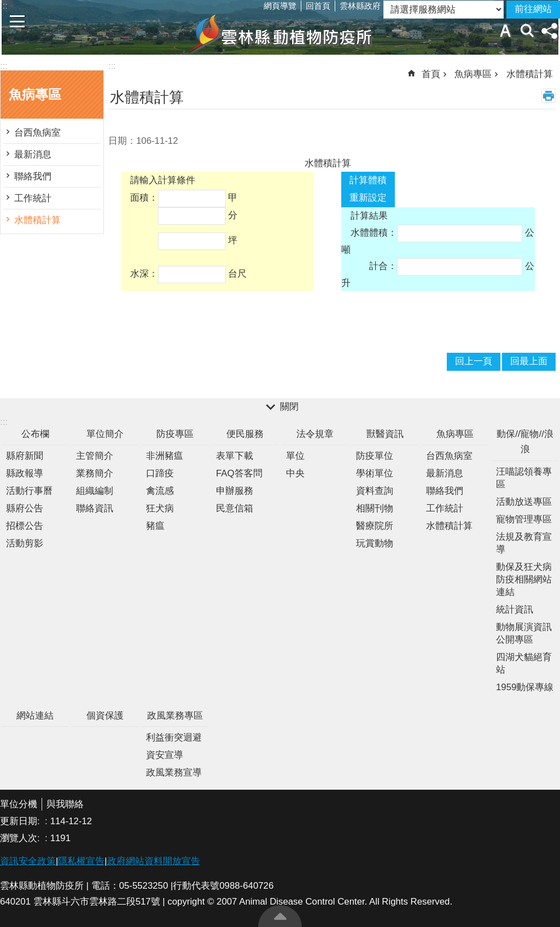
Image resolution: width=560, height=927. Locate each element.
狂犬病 (160, 508)
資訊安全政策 (28, 861)
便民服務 (245, 434)
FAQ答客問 (239, 473)
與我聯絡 (65, 804)
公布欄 (35, 434)
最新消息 (33, 154)
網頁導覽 (280, 6)
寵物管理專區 (524, 519)
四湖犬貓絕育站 (524, 663)
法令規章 (315, 434)
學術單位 (375, 473)
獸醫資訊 (385, 434)
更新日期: (21, 821)
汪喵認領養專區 (524, 478)
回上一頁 (474, 361)
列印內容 (549, 96)
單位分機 (19, 804)
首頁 (431, 74)
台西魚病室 (37, 133)
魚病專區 (35, 95)
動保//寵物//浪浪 (525, 442)
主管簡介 (95, 456)
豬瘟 (155, 526)
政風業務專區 (175, 716)
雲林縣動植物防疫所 (280, 33)
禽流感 (160, 491)
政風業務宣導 (174, 772)
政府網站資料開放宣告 (154, 861)
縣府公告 (25, 508)
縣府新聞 (25, 456)
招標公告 (25, 526)
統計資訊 (515, 610)
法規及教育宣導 (524, 543)
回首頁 (318, 6)
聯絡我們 (33, 176)
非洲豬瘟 (165, 456)
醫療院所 (375, 526)
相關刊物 (375, 508)
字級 (505, 31)
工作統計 (33, 198)
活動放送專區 (524, 502)
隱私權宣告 (81, 861)
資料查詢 (375, 491)
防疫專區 (175, 434)
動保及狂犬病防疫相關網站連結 (524, 579)
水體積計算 (37, 220)
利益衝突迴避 (174, 737)
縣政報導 (25, 473)
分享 (549, 31)
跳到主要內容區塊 (6, 6)
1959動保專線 (525, 687)
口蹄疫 (160, 473)
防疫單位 (375, 456)
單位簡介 (105, 434)
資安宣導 (165, 755)
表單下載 (235, 456)
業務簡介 (95, 473)
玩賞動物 (375, 543)
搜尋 (527, 31)
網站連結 (35, 716)
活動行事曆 (29, 491)
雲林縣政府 (360, 6)
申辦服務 (235, 491)
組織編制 (95, 491)
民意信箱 (235, 508)
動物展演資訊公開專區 (524, 633)
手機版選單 (17, 21)
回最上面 (280, 916)
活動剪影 (25, 543)
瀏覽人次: (21, 838)
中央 (295, 473)
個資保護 (105, 716)
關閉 (289, 407)
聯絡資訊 (95, 508)
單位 (295, 456)
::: (4, 66)
